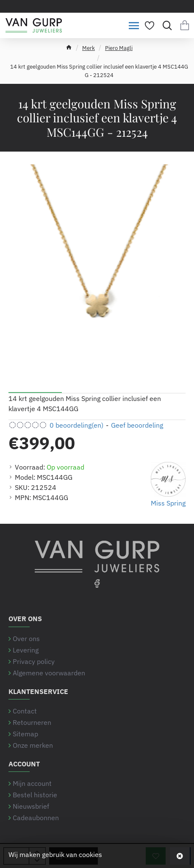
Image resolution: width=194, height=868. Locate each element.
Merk (89, 48)
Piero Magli (119, 48)
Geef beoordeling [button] (137, 425)
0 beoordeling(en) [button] (76, 425)
